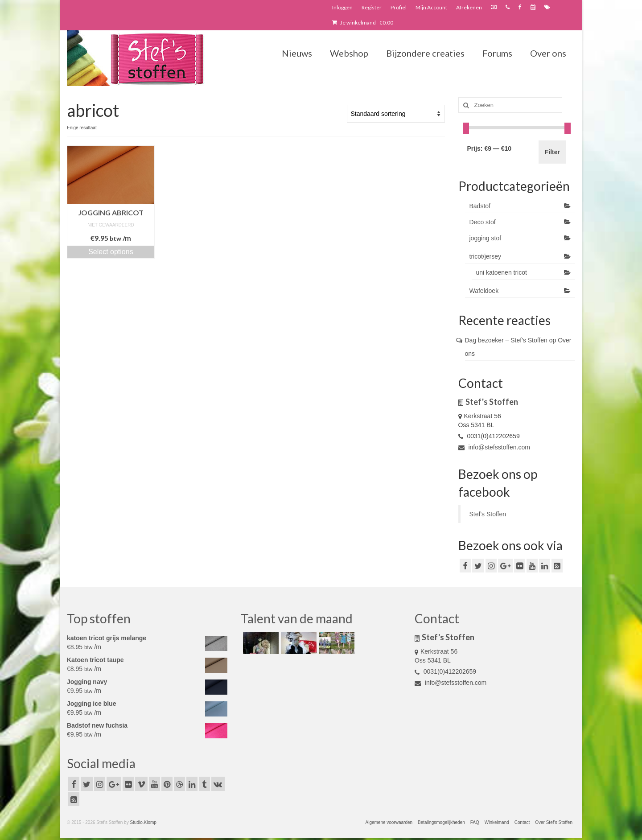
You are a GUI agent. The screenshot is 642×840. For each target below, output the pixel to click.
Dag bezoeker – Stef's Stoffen (506, 340)
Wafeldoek (484, 291)
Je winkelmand (363, 23)
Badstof (480, 206)
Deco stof (483, 222)
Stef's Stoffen (488, 514)
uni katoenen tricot (502, 272)
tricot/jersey (486, 256)
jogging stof (486, 238)
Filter (552, 152)
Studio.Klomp (143, 822)
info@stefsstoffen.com (494, 447)
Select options (111, 252)
